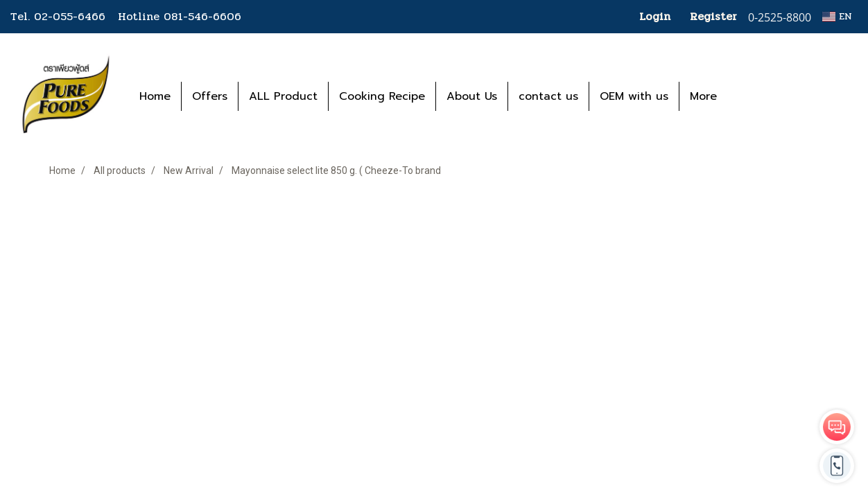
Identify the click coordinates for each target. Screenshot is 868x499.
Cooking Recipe (382, 96)
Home (155, 96)
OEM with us (634, 96)
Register (713, 16)
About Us (472, 96)
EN (837, 16)
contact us (548, 96)
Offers (210, 96)
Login (655, 16)
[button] (748, 96)
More (703, 96)
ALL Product (283, 96)
